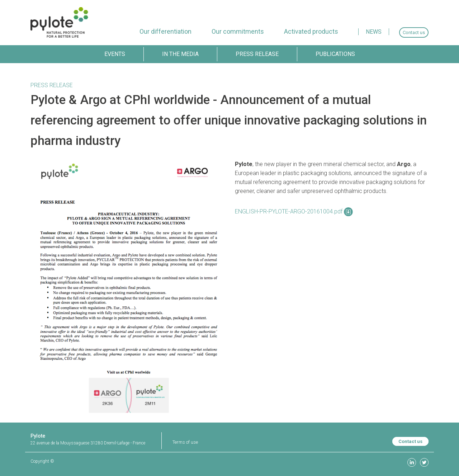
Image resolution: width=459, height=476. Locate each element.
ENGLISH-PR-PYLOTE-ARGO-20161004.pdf (294, 211)
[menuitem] (165, 31)
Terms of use (185, 442)
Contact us (410, 441)
